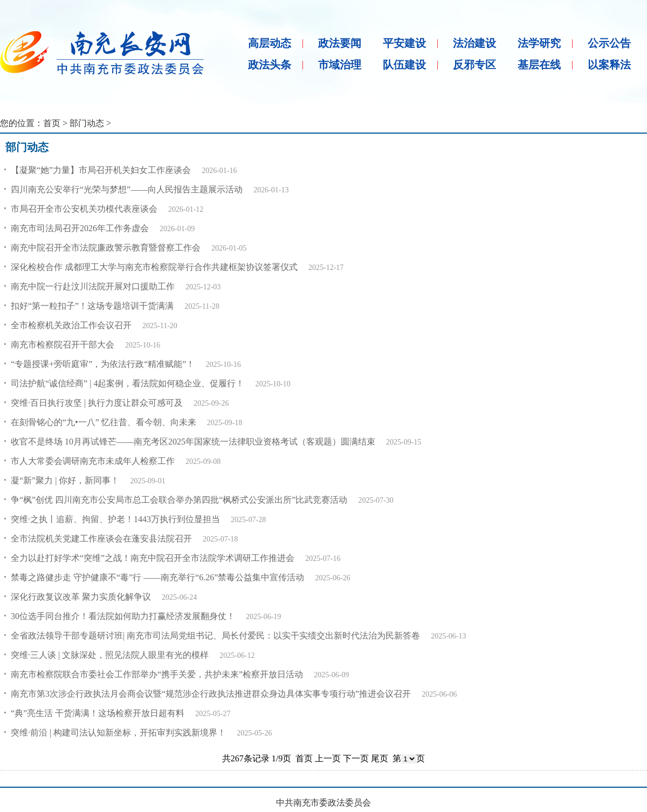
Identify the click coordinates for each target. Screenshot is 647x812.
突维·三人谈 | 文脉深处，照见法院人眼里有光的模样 (110, 655)
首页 (52, 123)
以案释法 (609, 65)
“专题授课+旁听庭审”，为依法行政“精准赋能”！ (103, 364)
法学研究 (539, 43)
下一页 (356, 758)
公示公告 (609, 43)
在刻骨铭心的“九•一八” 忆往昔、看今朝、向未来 (104, 422)
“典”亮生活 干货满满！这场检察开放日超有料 (98, 713)
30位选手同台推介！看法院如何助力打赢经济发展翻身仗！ (123, 616)
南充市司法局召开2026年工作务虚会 (80, 228)
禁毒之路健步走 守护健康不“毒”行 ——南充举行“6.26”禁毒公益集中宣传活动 (157, 577)
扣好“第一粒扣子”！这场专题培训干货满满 (92, 306)
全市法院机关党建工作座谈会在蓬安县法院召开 (101, 539)
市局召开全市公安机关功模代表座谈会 (84, 209)
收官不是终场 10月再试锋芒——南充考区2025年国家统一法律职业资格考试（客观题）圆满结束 (193, 442)
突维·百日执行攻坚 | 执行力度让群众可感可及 (97, 403)
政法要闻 (340, 43)
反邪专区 (474, 65)
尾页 (380, 758)
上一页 (328, 758)
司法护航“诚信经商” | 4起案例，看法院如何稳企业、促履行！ (128, 383)
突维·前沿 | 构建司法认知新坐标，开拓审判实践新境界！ (118, 733)
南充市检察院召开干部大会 (63, 345)
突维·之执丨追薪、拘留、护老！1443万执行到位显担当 (115, 519)
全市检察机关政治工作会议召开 (71, 325)
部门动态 (87, 123)
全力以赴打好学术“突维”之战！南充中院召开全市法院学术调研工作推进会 (153, 558)
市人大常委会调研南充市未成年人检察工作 (93, 461)
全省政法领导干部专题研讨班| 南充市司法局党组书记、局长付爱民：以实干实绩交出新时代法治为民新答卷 (215, 636)
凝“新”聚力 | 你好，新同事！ (65, 480)
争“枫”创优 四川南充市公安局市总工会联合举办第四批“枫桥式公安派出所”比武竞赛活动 (179, 500)
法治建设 (474, 43)
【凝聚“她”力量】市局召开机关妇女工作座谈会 (101, 170)
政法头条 (270, 65)
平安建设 (404, 43)
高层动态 (270, 43)
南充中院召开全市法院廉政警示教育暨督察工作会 (106, 248)
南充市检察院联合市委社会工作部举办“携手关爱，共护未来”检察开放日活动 (157, 674)
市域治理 (340, 65)
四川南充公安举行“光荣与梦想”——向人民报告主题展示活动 (127, 189)
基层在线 (539, 65)
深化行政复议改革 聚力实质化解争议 (81, 597)
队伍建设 (404, 65)
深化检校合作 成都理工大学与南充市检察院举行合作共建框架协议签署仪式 (154, 267)
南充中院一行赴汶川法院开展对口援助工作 (93, 286)
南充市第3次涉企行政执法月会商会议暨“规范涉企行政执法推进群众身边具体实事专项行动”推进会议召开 (211, 694)
